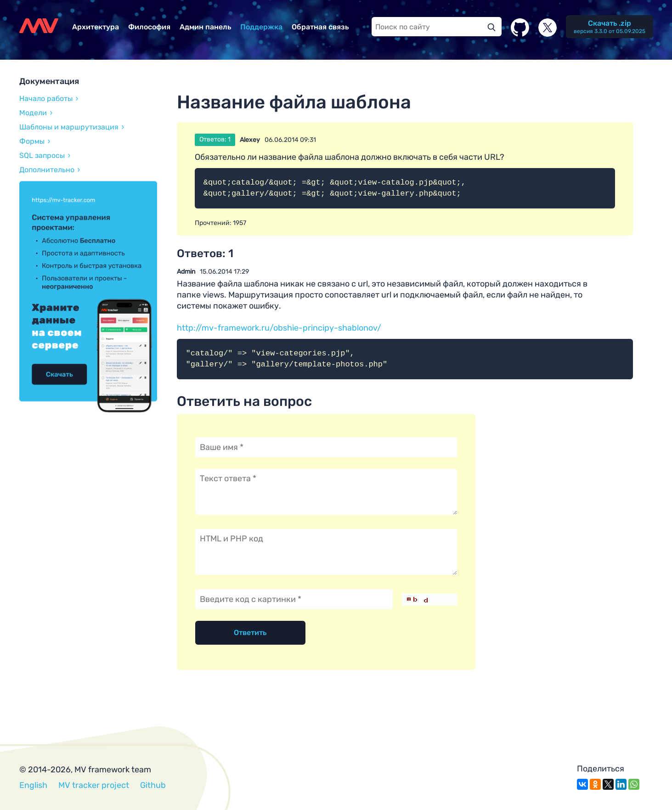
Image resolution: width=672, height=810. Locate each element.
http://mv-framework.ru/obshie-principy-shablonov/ (279, 328)
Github (153, 785)
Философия (149, 27)
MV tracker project (94, 785)
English (33, 785)
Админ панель (205, 27)
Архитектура (96, 27)
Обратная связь (320, 27)
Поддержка (261, 27)
